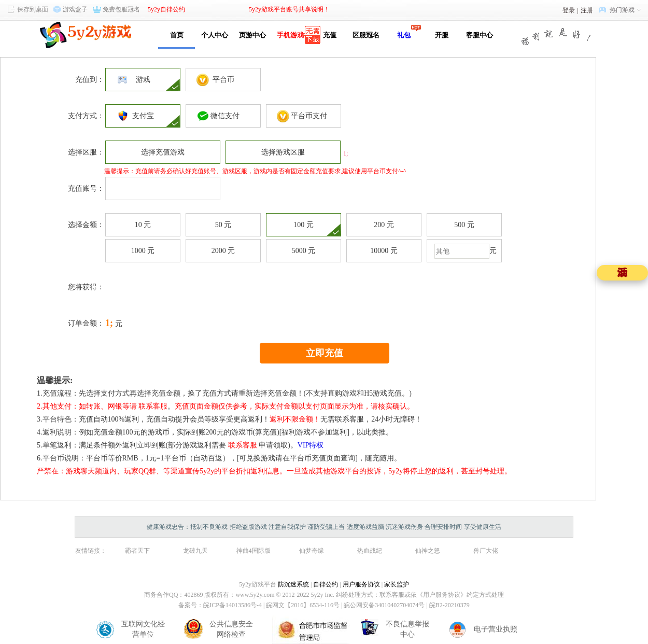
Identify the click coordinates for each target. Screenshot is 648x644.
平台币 (223, 80)
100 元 (304, 225)
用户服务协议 (361, 584)
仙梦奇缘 (312, 551)
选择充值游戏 (163, 152)
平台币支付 (304, 116)
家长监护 (397, 584)
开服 (442, 35)
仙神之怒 (428, 551)
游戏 (143, 80)
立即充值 (325, 353)
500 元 (464, 225)
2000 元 (223, 251)
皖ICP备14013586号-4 (233, 605)
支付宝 (143, 116)
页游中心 (252, 35)
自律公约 (326, 584)
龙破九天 (195, 551)
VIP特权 (311, 445)
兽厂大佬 (486, 551)
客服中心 (480, 35)
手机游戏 (290, 35)
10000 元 (384, 251)
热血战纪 (370, 551)
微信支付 (223, 116)
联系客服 (153, 406)
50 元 (223, 225)
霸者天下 (137, 551)
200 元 (384, 225)
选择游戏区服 (283, 152)
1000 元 (143, 251)
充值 (328, 35)
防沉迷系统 (293, 584)
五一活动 (622, 272)
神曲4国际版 (253, 551)
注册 (587, 10)
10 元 (143, 225)
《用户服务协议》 (442, 595)
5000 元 (304, 251)
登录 (569, 10)
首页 (177, 35)
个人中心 (215, 35)
